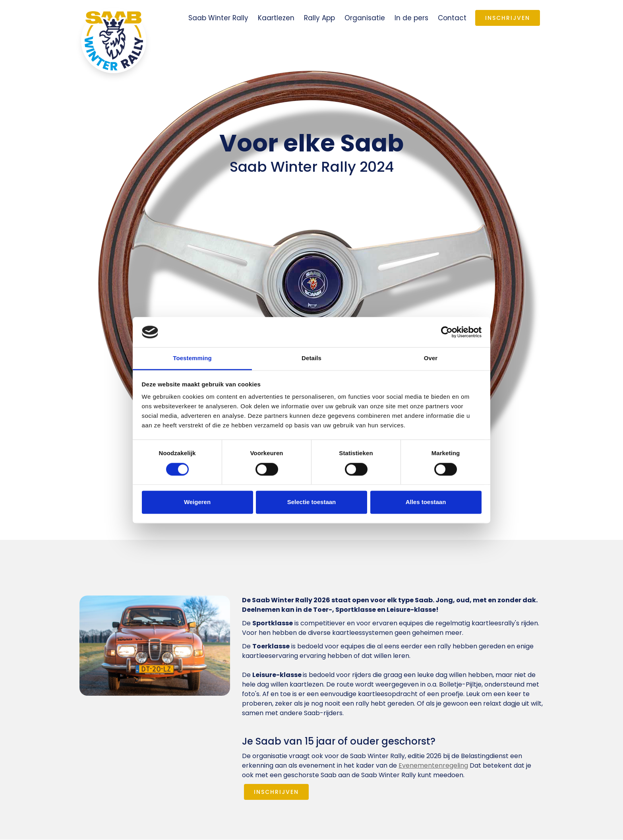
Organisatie (365, 18)
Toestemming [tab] (192, 358)
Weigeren (197, 502)
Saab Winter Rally (218, 18)
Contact (452, 18)
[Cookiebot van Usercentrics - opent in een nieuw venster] (447, 332)
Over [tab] (431, 358)
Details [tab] (311, 358)
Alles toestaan (426, 502)
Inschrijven (508, 18)
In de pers (411, 18)
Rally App (319, 18)
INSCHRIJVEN (276, 792)
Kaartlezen (276, 18)
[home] (114, 41)
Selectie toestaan (312, 502)
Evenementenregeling (433, 765)
